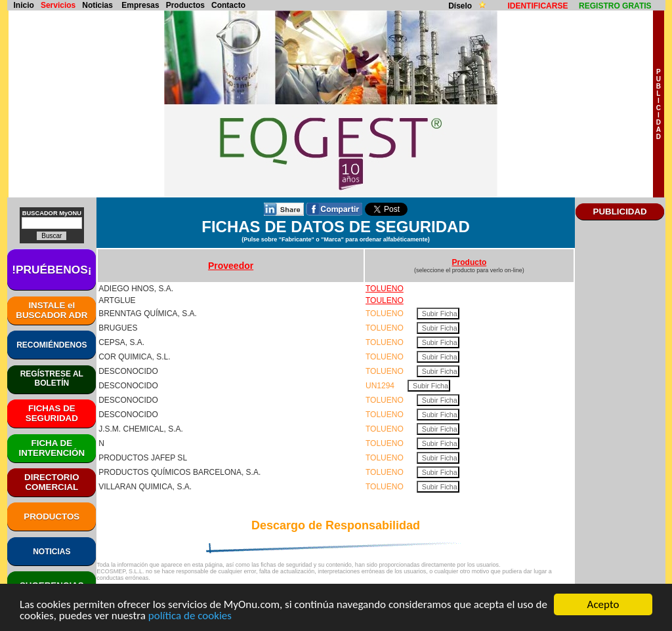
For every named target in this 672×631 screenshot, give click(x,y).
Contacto (228, 5)
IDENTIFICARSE (537, 6)
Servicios (58, 5)
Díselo (461, 6)
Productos (185, 5)
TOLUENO (385, 289)
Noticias (97, 5)
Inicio (24, 5)
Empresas (140, 5)
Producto (470, 262)
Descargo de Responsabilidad (336, 525)
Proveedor (231, 266)
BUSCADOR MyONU (52, 213)
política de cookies (190, 617)
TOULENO (385, 300)
